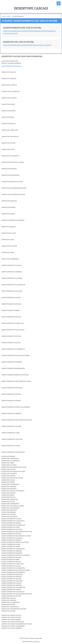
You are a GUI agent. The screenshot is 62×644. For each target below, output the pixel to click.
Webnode (37, 641)
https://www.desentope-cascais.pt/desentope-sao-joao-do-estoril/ (27, 45)
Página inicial (6, 16)
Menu (59, 3)
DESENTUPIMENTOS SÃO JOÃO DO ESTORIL (22, 28)
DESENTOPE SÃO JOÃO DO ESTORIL (19, 42)
